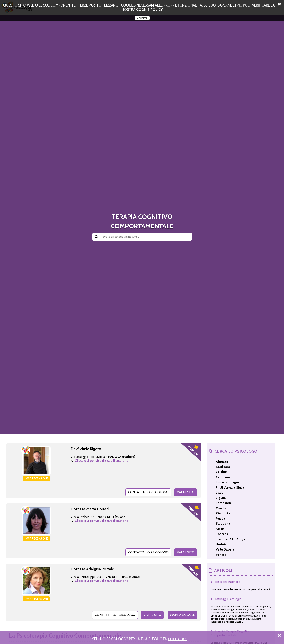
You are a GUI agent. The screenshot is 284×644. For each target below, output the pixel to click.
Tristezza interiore (227, 582)
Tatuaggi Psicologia (228, 599)
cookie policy (149, 9)
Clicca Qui (177, 639)
